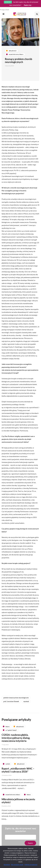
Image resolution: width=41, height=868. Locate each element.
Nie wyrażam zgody (17, 865)
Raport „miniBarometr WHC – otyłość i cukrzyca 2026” (18, 771)
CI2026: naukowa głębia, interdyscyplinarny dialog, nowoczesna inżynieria (16, 739)
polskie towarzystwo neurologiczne (16, 698)
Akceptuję (7, 865)
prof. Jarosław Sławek (11, 701)
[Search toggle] (37, 14)
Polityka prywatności (31, 865)
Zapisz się (28, 5)
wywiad (26, 701)
